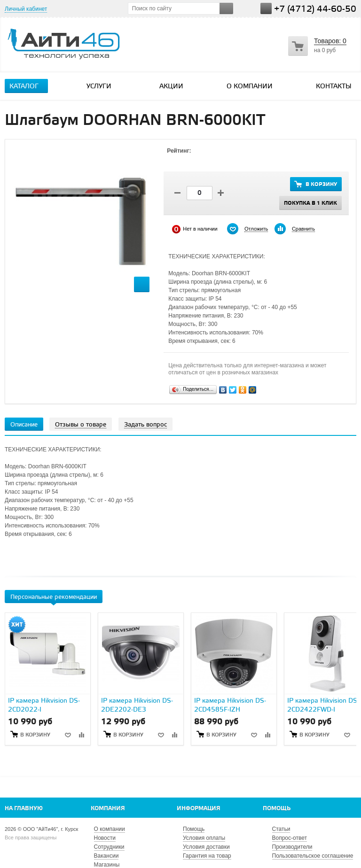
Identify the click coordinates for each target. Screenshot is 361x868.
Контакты (334, 87)
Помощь (277, 809)
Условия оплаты (204, 838)
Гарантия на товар (207, 856)
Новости (105, 838)
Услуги (103, 86)
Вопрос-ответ (290, 838)
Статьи (281, 829)
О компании (250, 87)
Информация (199, 809)
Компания (108, 809)
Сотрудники (109, 847)
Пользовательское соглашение (313, 856)
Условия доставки (206, 847)
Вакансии (106, 856)
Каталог (28, 86)
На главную (24, 809)
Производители (292, 847)
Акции (171, 87)
